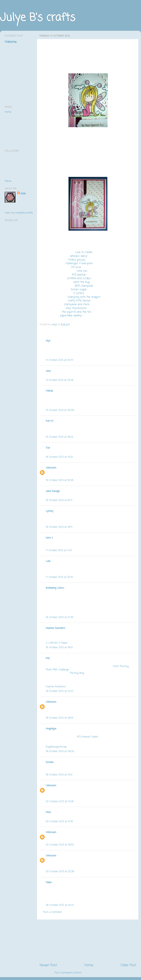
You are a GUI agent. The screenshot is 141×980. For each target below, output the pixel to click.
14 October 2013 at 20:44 (59, 360)
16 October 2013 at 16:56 (60, 480)
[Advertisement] (88, 941)
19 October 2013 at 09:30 (60, 751)
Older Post (128, 965)
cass (48, 371)
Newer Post (48, 965)
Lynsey (50, 511)
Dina (48, 812)
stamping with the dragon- (84, 297)
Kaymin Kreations (56, 687)
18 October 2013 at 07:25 (60, 617)
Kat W (50, 421)
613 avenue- (79, 275)
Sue (48, 448)
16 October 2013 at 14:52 (59, 457)
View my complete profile (19, 213)
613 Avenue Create (87, 737)
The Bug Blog (77, 673)
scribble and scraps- (79, 278)
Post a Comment (53, 912)
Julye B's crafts (38, 18)
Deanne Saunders (56, 628)
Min (48, 658)
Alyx (48, 341)
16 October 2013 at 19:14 (59, 527)
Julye (23, 193)
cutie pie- (82, 271)
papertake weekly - (72, 316)
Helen (49, 882)
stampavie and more (77, 304)
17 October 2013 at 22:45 (59, 577)
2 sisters (79, 293)
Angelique (51, 729)
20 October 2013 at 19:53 (60, 845)
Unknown (51, 468)
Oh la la (76, 267)
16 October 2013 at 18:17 (59, 500)
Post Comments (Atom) (68, 973)
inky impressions (76, 308)
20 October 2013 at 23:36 (60, 872)
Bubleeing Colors (55, 588)
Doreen (50, 762)
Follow (8, 181)
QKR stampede (84, 286)
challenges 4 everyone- (79, 263)
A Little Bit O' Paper (57, 643)
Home (89, 965)
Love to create (84, 252)
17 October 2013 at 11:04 (59, 550)
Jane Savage (53, 491)
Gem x (49, 538)
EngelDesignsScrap (56, 747)
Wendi (49, 391)
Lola (48, 561)
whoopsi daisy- (79, 256)
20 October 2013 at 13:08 (60, 802)
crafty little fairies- (80, 301)
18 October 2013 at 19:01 (59, 647)
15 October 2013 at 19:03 (59, 437)
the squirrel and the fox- (77, 312)
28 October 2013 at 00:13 (60, 905)
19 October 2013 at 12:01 (59, 775)
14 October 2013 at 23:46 (60, 380)
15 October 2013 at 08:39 (60, 410)
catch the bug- (82, 282)
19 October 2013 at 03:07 (60, 691)
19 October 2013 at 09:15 (60, 718)
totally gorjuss (77, 260)
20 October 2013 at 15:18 (59, 822)
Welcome (11, 42)
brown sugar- (79, 290)
